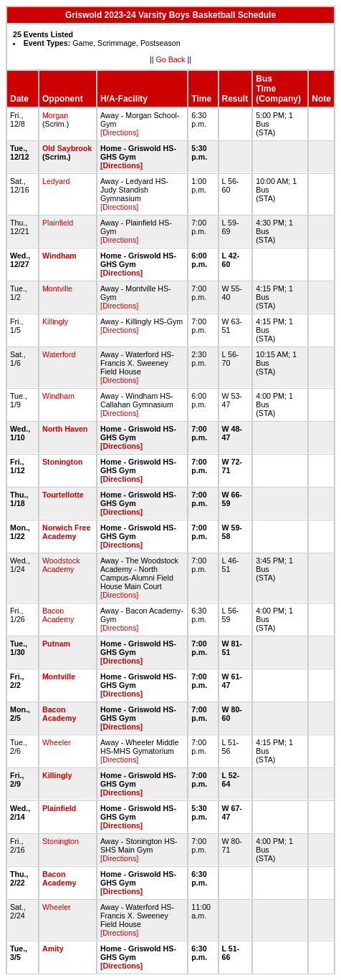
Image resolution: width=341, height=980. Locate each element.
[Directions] (119, 132)
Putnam (56, 644)
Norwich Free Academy (67, 532)
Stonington (62, 462)
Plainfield (58, 223)
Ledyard (56, 181)
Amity (53, 949)
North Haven (65, 429)
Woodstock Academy (61, 565)
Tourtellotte (63, 495)
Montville (57, 288)
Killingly (55, 321)
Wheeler (57, 742)
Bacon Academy (58, 615)
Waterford (59, 354)
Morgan (55, 115)
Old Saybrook (67, 148)
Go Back (171, 59)
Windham (59, 256)
